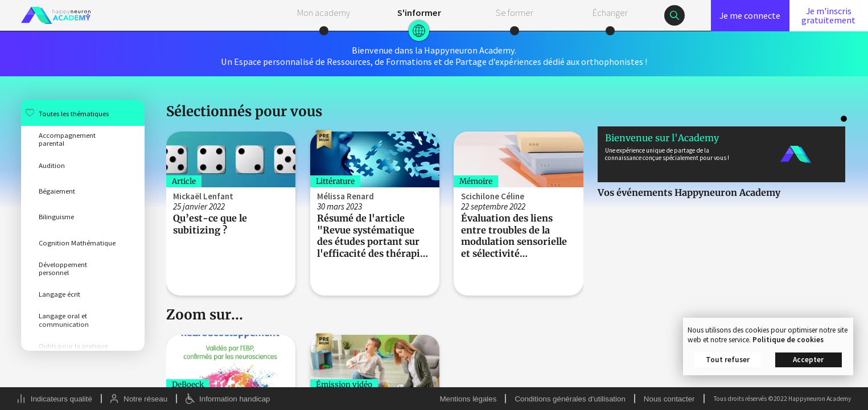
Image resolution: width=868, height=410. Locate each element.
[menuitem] (83, 112)
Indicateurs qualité (61, 399)
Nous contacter (669, 399)
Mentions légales (468, 399)
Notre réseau (145, 399)
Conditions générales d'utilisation (570, 399)
